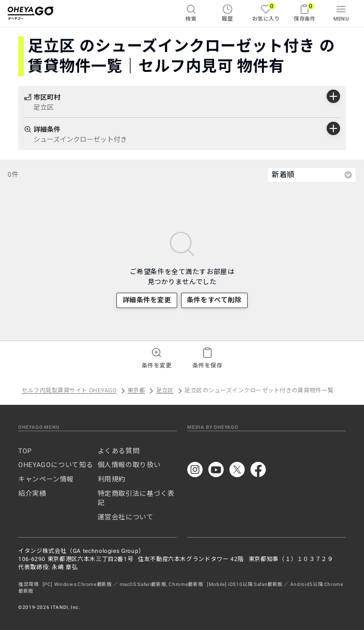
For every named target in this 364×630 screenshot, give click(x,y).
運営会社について (126, 517)
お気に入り (266, 12)
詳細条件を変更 (147, 300)
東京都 (136, 391)
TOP (25, 451)
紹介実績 (32, 493)
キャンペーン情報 (46, 479)
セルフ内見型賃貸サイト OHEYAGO (69, 391)
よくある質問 (119, 451)
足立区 (165, 391)
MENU (341, 13)
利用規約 (112, 479)
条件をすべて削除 (214, 300)
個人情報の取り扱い (129, 465)
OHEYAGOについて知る (56, 465)
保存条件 (305, 12)
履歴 (227, 13)
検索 (191, 13)
